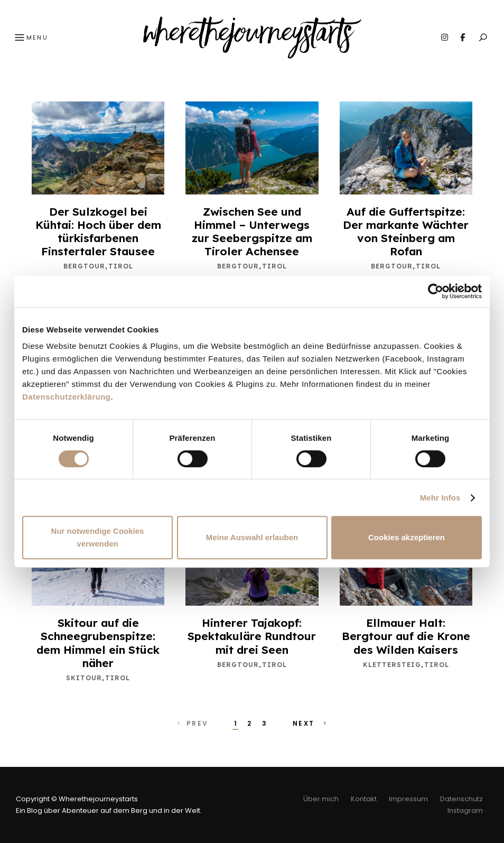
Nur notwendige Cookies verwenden (98, 537)
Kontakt (364, 799)
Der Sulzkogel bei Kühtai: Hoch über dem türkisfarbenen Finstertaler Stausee (98, 231)
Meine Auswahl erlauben (252, 537)
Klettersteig (392, 665)
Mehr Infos (440, 498)
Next (311, 723)
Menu (30, 38)
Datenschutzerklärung (67, 397)
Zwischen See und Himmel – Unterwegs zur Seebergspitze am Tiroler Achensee (252, 231)
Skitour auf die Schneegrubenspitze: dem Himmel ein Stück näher (98, 643)
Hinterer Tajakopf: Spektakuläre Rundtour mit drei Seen (252, 636)
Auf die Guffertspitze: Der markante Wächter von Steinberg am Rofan (406, 231)
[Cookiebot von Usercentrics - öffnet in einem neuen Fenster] (436, 291)
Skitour (84, 678)
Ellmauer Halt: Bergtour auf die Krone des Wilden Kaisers (406, 636)
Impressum (408, 799)
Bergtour (84, 266)
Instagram (444, 38)
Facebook (462, 38)
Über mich (321, 799)
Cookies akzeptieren (407, 537)
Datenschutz (461, 799)
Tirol (121, 266)
